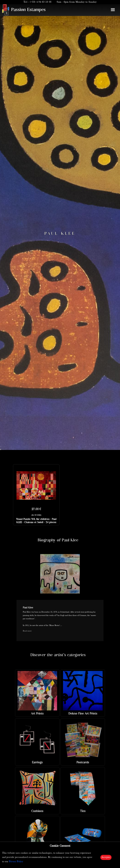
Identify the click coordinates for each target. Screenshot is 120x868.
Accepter (106, 857)
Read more (27, 631)
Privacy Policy (16, 862)
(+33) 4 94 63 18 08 (41, 2)
